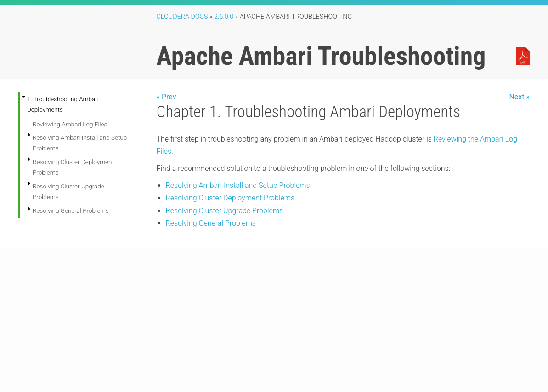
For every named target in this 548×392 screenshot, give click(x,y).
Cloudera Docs (182, 17)
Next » (519, 97)
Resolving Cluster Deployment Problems (230, 198)
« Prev (167, 97)
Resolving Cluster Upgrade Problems (225, 211)
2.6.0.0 (224, 17)
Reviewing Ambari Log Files (70, 124)
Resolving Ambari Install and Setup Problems (238, 185)
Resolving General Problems (71, 210)
